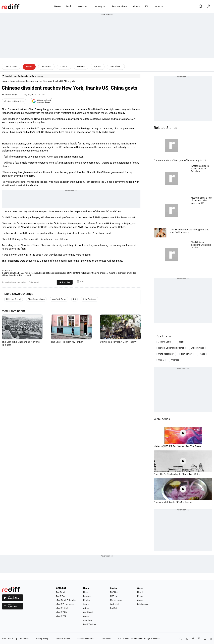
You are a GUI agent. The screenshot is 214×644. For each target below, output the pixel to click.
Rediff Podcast (90, 624)
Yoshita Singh (11, 95)
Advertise (24, 639)
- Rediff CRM (62, 612)
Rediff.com (130, 639)
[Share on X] (187, 639)
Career (140, 600)
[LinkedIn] (211, 639)
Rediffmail (61, 592)
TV (146, 7)
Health (140, 592)
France (202, 354)
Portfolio (114, 608)
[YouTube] (205, 639)
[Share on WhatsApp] (181, 639)
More (159, 6)
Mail (68, 7)
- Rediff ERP (61, 616)
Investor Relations (85, 639)
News (82, 6)
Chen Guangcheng (36, 299)
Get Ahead (88, 612)
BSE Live (114, 592)
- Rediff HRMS (62, 608)
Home (58, 7)
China (161, 360)
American (175, 360)
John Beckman (90, 299)
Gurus (137, 7)
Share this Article (14, 101)
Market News (116, 600)
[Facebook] (193, 639)
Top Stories (11, 67)
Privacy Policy (42, 639)
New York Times (59, 299)
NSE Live (114, 596)
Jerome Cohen (165, 342)
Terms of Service (63, 639)
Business (46, 67)
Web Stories (162, 419)
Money (100, 6)
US (74, 299)
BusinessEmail (120, 7)
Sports (98, 67)
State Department (166, 354)
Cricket (64, 67)
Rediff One (61, 596)
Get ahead (116, 67)
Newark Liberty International (171, 348)
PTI (10, 271)
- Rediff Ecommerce (65, 604)
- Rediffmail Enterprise (66, 600)
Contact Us (106, 639)
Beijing (182, 342)
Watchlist (114, 604)
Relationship (143, 604)
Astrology (88, 620)
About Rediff (7, 639)
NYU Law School (14, 299)
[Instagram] (199, 639)
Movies (81, 67)
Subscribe (65, 282)
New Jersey (186, 354)
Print (81, 281)
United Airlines (197, 348)
